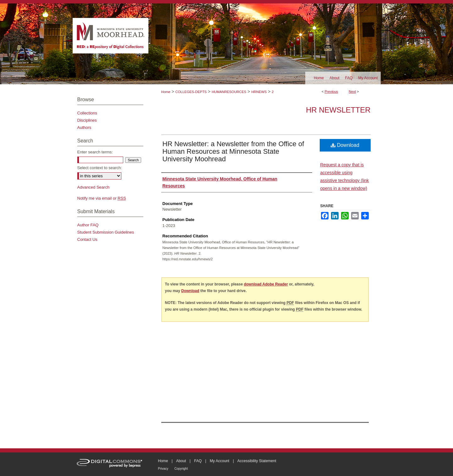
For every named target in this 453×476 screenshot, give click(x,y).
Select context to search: (100, 168)
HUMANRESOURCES (229, 92)
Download (345, 145)
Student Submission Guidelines (106, 232)
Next (352, 91)
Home (166, 92)
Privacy (163, 469)
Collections (87, 113)
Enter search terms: (95, 152)
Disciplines (87, 120)
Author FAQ (88, 225)
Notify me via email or (102, 198)
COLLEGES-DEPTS (191, 92)
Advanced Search (94, 187)
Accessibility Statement (257, 461)
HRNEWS (259, 92)
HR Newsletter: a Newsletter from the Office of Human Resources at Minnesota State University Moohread (233, 151)
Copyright (181, 469)
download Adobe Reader (266, 284)
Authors (84, 127)
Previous (331, 91)
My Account (219, 461)
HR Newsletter (338, 110)
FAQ (198, 461)
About (181, 461)
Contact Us (87, 239)
